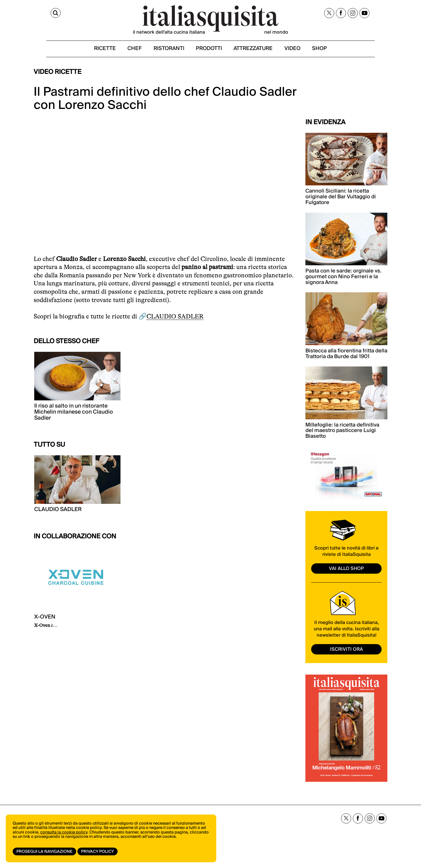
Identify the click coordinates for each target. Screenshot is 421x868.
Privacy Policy (99, 852)
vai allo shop (347, 573)
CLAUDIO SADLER (175, 321)
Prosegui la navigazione (44, 852)
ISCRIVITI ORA (347, 654)
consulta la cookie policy (64, 835)
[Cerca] (39, 14)
